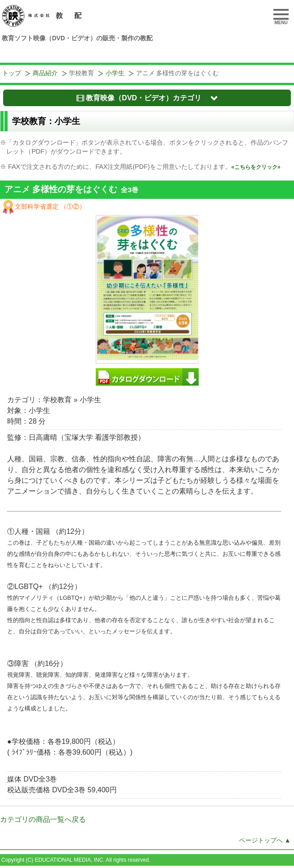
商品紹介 (45, 73)
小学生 (115, 73)
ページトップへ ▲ (265, 840)
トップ (12, 73)
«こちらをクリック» (256, 167)
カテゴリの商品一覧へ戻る (43, 819)
